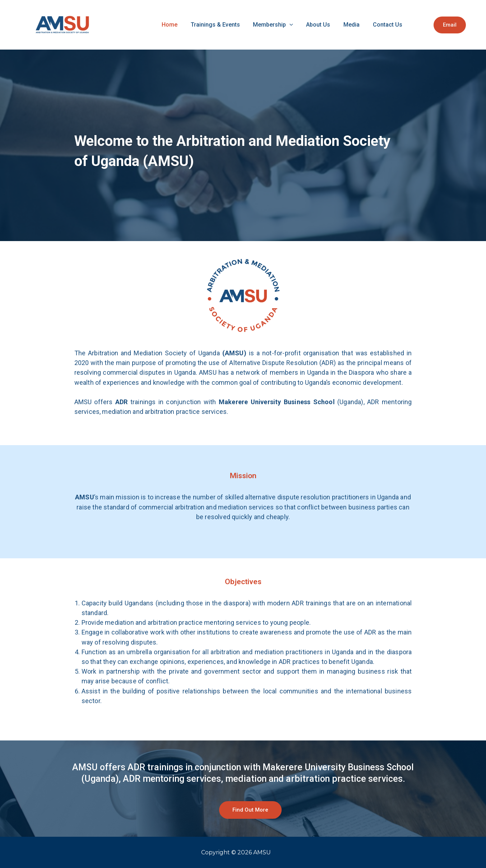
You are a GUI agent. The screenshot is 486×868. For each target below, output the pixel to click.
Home (205, 25)
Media (364, 25)
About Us (336, 25)
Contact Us (394, 25)
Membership (297, 25)
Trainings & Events (245, 25)
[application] (314, 25)
